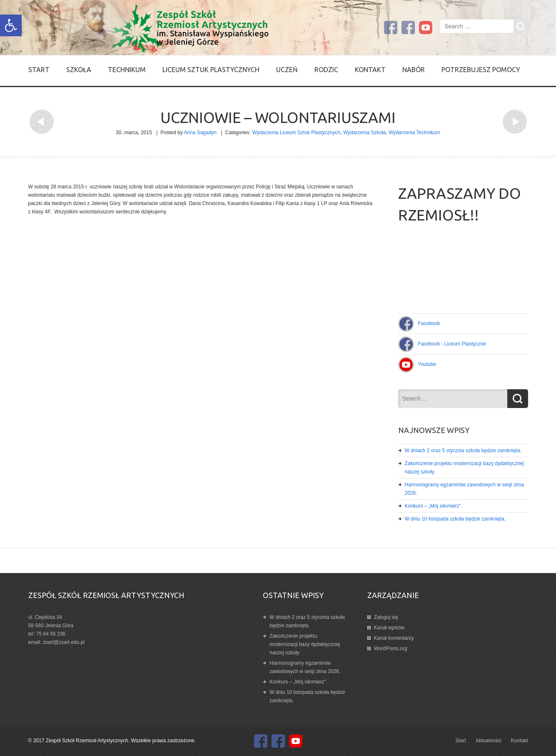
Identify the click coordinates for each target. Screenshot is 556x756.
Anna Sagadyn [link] (200, 133)
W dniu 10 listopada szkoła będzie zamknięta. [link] (455, 519)
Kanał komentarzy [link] (394, 638)
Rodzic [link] (326, 70)
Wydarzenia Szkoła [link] (365, 133)
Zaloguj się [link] (386, 617)
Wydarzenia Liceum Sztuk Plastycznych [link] (296, 133)
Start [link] (39, 70)
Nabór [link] (414, 70)
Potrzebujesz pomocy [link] (481, 70)
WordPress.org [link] (391, 648)
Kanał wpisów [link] (389, 628)
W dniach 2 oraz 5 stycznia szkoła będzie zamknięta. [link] (463, 451)
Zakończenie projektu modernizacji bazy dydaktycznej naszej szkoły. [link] (305, 644)
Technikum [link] (127, 70)
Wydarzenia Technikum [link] (414, 133)
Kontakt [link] (370, 70)
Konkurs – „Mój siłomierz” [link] (433, 506)
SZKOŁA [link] (79, 70)
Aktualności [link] (488, 741)
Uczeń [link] (287, 70)
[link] (11, 25)
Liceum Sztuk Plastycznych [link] (211, 70)
